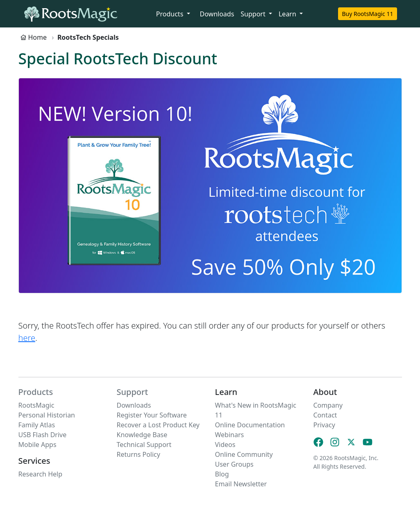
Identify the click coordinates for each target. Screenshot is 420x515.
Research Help (41, 474)
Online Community (244, 454)
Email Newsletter (241, 484)
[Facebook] (318, 442)
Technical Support (144, 445)
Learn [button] (288, 14)
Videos (225, 445)
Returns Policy (138, 454)
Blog (222, 474)
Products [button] (171, 14)
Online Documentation (250, 425)
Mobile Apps (37, 445)
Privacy (324, 425)
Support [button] (254, 14)
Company (328, 405)
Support (133, 392)
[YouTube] (368, 442)
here (27, 338)
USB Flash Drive (43, 435)
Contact (325, 415)
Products (36, 392)
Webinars (230, 435)
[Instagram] (335, 442)
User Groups (234, 464)
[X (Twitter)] (351, 442)
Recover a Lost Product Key (158, 425)
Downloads (217, 14)
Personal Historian (47, 415)
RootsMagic (36, 405)
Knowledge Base (142, 435)
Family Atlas (37, 425)
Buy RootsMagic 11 (367, 14)
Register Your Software (152, 415)
